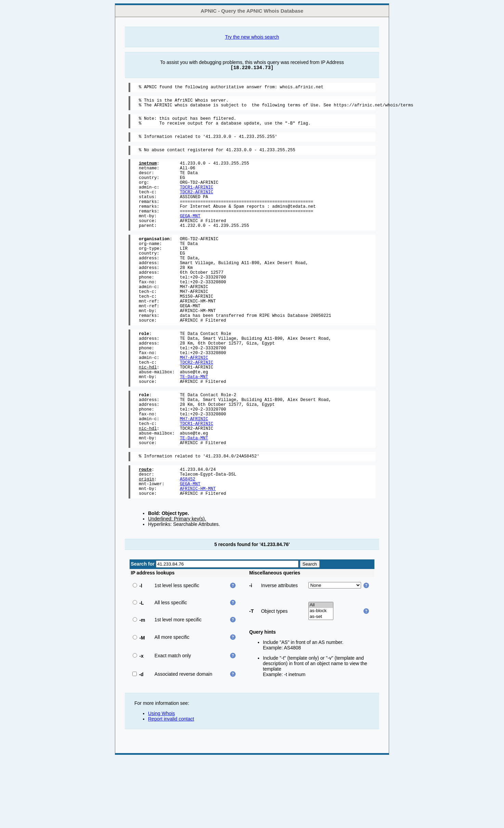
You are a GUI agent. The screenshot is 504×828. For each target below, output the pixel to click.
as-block (321, 681)
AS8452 (188, 546)
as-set (321, 687)
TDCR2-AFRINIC (197, 206)
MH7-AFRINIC (194, 404)
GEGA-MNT (190, 235)
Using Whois (162, 783)
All (321, 675)
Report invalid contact (171, 789)
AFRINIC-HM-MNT (198, 557)
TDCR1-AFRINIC (197, 200)
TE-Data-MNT (194, 427)
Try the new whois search (252, 37)
